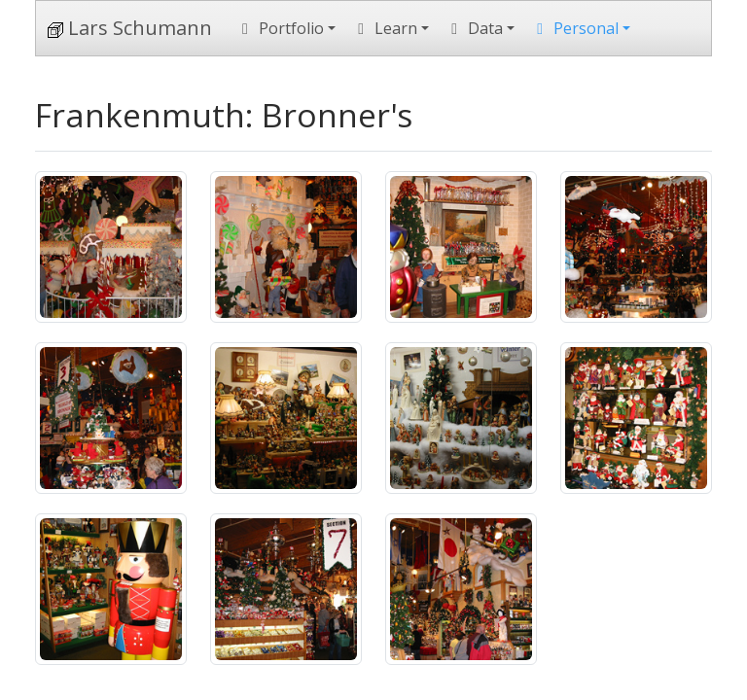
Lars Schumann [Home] (130, 28)
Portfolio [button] (280, 28)
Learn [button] (384, 28)
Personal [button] (574, 28)
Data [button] (474, 28)
